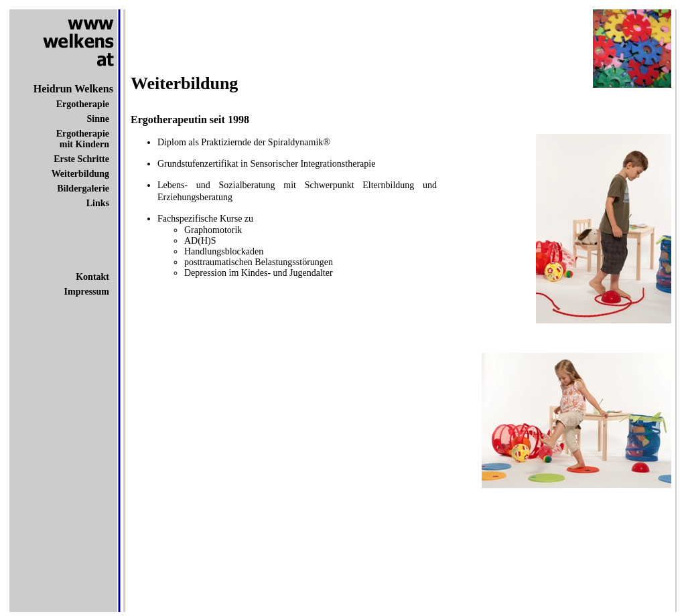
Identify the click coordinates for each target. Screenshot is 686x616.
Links (98, 203)
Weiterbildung (80, 174)
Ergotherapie (83, 104)
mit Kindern (84, 144)
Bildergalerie (83, 188)
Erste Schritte (81, 159)
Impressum (87, 292)
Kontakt (92, 277)
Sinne (98, 119)
